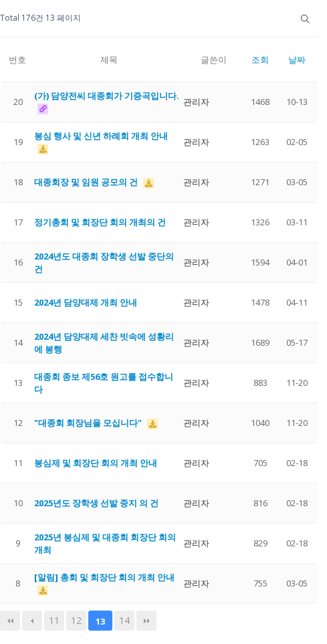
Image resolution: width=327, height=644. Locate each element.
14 (124, 620)
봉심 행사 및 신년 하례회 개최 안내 (101, 136)
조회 (260, 60)
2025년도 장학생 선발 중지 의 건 (96, 503)
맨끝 (146, 621)
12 (76, 620)
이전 (32, 621)
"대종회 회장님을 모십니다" (89, 423)
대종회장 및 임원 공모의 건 (87, 182)
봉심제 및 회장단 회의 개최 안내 (96, 463)
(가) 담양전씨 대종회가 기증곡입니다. (107, 96)
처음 (10, 621)
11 (54, 620)
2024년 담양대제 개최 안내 (86, 302)
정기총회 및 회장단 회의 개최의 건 (100, 222)
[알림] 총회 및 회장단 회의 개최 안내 (104, 577)
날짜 (297, 60)
